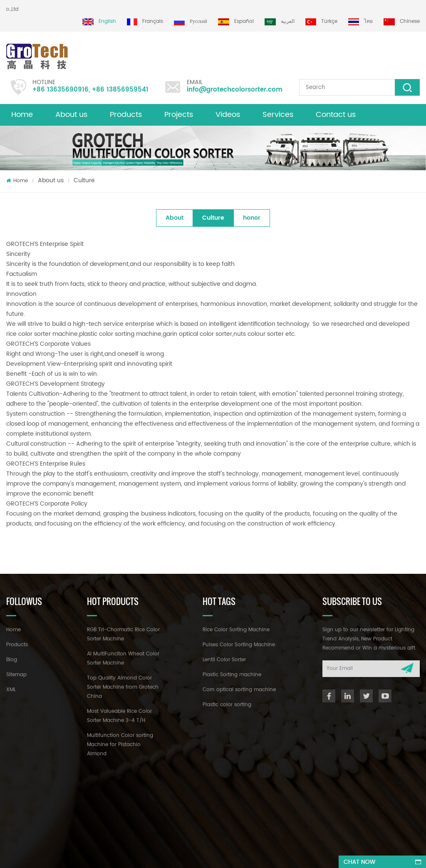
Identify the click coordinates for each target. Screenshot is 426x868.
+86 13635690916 (61, 90)
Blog (12, 660)
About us (71, 115)
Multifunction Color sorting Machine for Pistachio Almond (120, 745)
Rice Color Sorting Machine (236, 630)
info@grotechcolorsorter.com (235, 90)
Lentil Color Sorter (224, 660)
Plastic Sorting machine (232, 675)
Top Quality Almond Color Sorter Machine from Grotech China (123, 687)
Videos (228, 115)
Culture (84, 180)
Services (278, 115)
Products (126, 115)
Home (22, 115)
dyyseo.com (259, 854)
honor (252, 218)
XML (11, 690)
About (175, 218)
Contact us (336, 115)
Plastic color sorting (227, 705)
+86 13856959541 (120, 90)
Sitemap (16, 675)
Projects (179, 115)
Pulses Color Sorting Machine (239, 645)
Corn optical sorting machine (239, 690)
